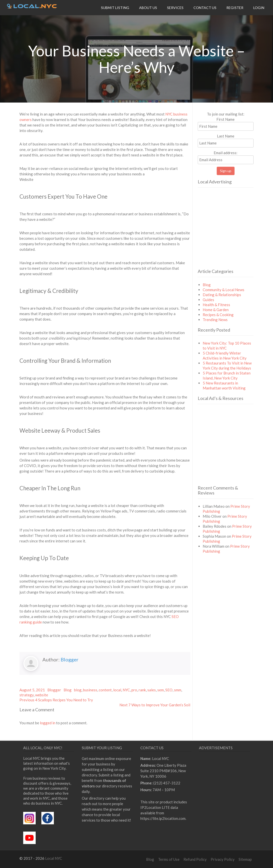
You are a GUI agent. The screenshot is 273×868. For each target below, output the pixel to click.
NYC (126, 690)
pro (134, 690)
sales (152, 690)
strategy (27, 695)
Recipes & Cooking (218, 315)
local (117, 690)
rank (142, 690)
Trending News (215, 320)
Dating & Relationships (222, 295)
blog (78, 690)
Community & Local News (224, 290)
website (42, 695)
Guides (208, 300)
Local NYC (54, 858)
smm (178, 690)
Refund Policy (195, 859)
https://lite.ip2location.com (163, 818)
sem (161, 690)
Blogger (70, 659)
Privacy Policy (223, 859)
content (105, 690)
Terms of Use (169, 859)
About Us (148, 8)
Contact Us (205, 8)
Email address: (226, 157)
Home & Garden (216, 310)
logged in (48, 723)
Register (235, 8)
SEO (169, 690)
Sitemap (245, 859)
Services (175, 8)
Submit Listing (115, 8)
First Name (226, 119)
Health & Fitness (216, 305)
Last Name (226, 136)
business (90, 690)
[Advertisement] (235, 235)
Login (259, 8)
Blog (68, 690)
